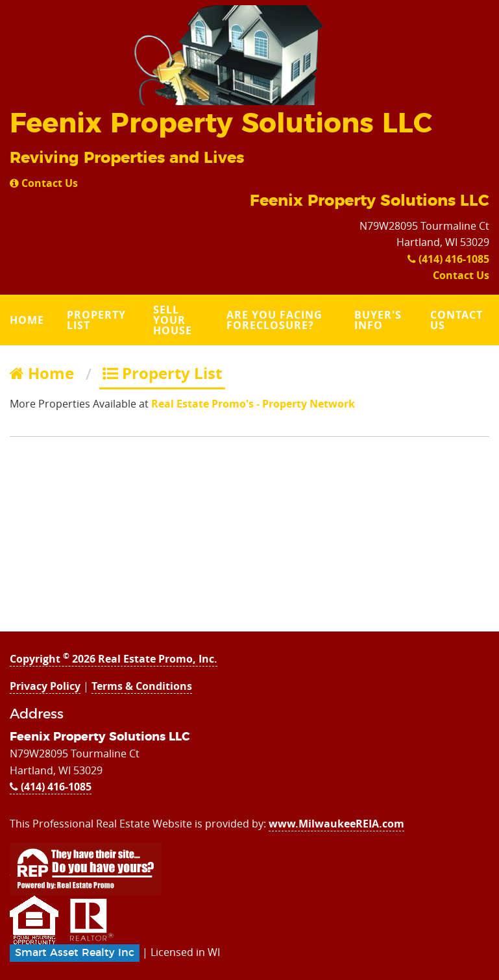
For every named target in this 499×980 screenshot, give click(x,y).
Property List (96, 320)
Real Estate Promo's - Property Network (253, 404)
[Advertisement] (249, 541)
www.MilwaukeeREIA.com (336, 824)
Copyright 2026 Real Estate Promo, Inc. (114, 659)
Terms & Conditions (142, 686)
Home (27, 320)
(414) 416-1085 (448, 259)
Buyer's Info (378, 320)
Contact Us (44, 183)
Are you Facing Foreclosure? (274, 320)
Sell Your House (173, 320)
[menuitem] (29, 320)
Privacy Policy (45, 686)
